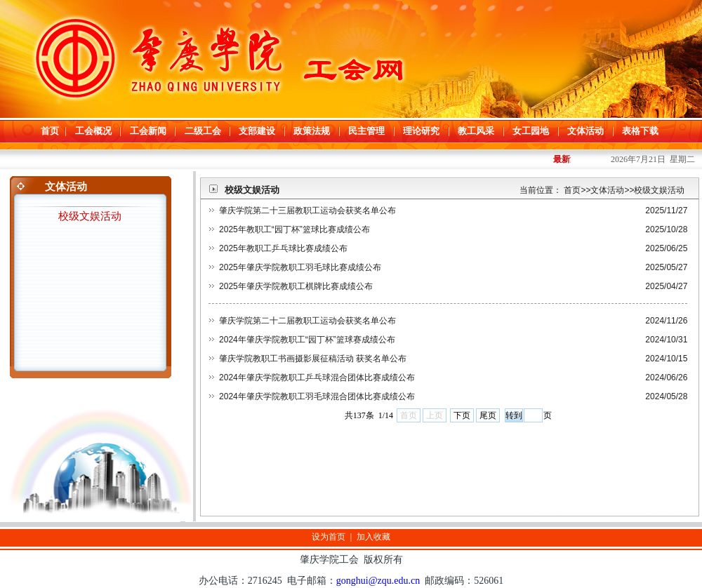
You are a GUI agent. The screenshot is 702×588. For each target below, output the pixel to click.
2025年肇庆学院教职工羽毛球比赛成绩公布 (300, 267)
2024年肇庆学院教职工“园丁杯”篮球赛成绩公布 (307, 340)
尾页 (488, 415)
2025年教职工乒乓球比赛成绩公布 (283, 248)
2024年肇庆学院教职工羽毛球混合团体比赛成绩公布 (317, 396)
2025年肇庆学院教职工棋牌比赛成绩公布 (296, 286)
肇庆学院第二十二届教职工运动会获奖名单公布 (307, 321)
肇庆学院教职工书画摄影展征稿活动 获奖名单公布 (313, 359)
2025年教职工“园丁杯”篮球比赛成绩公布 (294, 229)
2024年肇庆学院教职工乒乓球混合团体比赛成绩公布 (317, 377)
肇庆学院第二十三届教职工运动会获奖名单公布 (307, 211)
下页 (462, 415)
